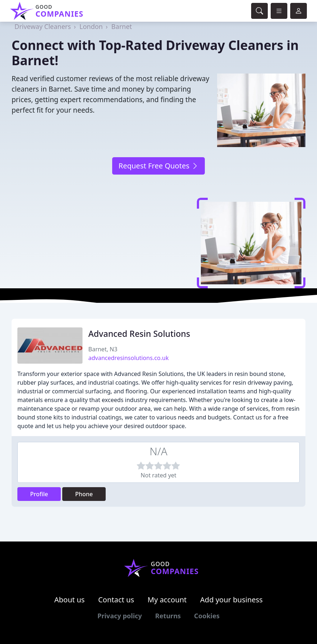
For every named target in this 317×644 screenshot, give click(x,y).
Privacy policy (120, 616)
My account (167, 600)
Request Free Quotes (158, 166)
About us (69, 600)
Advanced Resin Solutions (139, 334)
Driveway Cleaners (43, 26)
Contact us (116, 600)
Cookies (207, 616)
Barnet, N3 (103, 349)
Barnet (122, 26)
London (91, 26)
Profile (39, 494)
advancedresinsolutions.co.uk (128, 358)
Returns (168, 616)
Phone (84, 494)
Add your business (231, 600)
